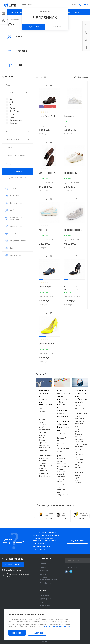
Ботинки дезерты (47, 173)
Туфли (19, 37)
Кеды (19, 65)
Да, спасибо (33, 27)
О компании (46, 559)
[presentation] (36, 516)
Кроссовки (22, 51)
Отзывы (43, 567)
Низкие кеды (71, 173)
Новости (43, 564)
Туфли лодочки (46, 344)
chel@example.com (14, 570)
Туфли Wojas (45, 287)
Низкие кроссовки (74, 230)
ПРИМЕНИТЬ (18, 171)
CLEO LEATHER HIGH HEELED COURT (74, 288)
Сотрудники (45, 574)
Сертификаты (45, 583)
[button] (41, 109)
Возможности (45, 641)
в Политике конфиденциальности (56, 626)
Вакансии (44, 571)
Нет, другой (57, 27)
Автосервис (45, 595)
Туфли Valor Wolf (47, 116)
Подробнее (37, 633)
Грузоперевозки (46, 599)
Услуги (43, 590)
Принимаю (17, 633)
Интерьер (44, 602)
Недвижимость (46, 606)
